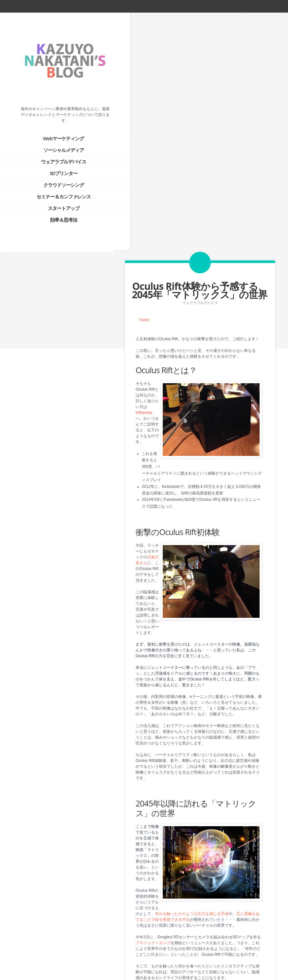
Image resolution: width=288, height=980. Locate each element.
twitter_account (235, 6)
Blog (200, 946)
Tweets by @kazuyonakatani (32, 429)
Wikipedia (144, 175)
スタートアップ (56, 199)
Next (213, 946)
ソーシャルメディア (56, 141)
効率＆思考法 (56, 211)
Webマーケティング (55, 130)
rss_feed (257, 6)
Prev (187, 946)
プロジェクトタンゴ (153, 705)
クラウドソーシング (56, 176)
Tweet (144, 82)
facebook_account (246, 6)
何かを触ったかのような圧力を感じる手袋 (192, 676)
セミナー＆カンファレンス (56, 188)
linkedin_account (269, 6)
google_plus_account (281, 6)
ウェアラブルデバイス (56, 153)
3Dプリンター (56, 164)
